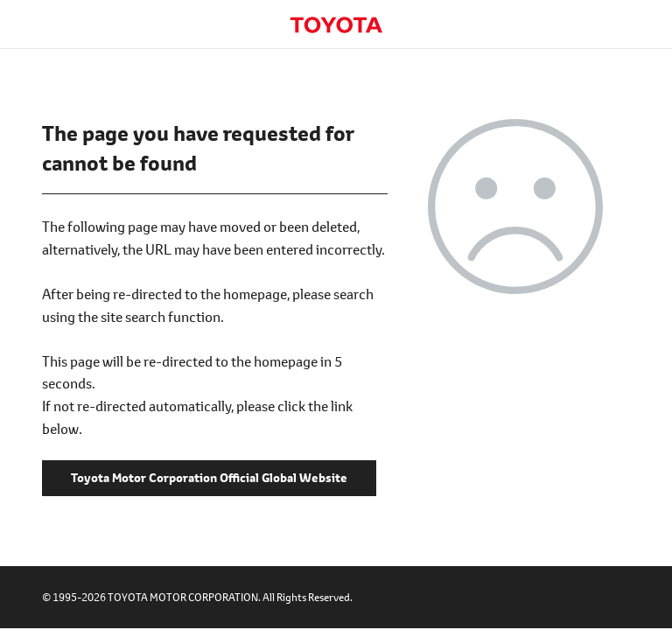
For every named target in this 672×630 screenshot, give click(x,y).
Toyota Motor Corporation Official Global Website (336, 25)
